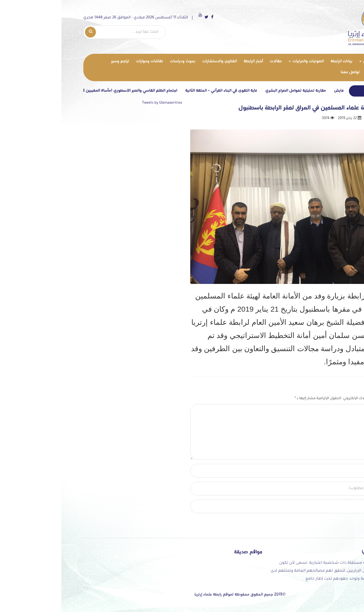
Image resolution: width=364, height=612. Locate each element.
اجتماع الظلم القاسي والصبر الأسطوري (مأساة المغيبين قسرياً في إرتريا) (59, 91)
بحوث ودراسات (125, 61)
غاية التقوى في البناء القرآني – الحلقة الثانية (162, 91)
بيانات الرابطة (284, 61)
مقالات (218, 61)
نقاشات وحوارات (92, 61)
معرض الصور (319, 72)
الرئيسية (328, 62)
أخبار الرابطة (196, 61)
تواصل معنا (293, 72)
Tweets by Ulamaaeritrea (104, 103)
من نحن (310, 61)
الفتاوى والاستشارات (162, 61)
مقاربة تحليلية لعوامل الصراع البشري (236, 91)
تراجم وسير (62, 61)
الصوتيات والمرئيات (249, 61)
